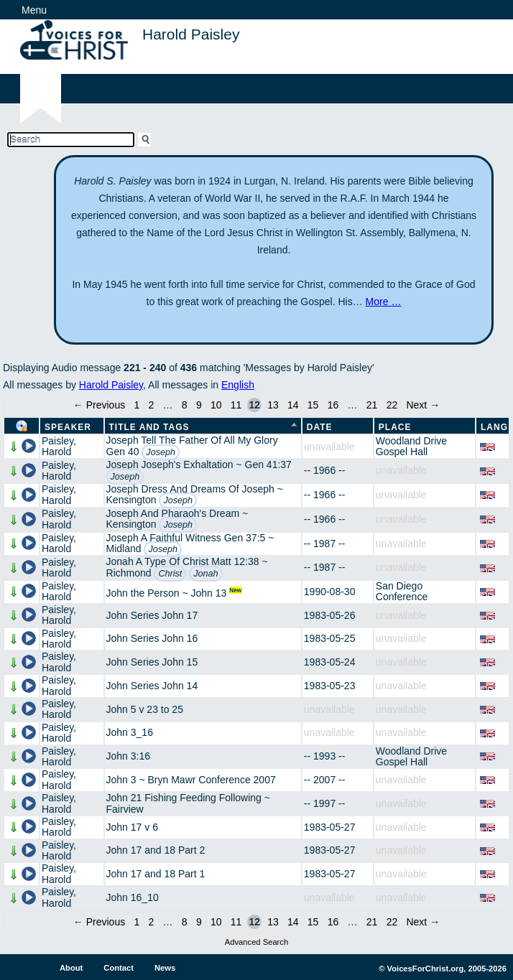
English (238, 385)
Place (395, 427)
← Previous (99, 405)
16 (333, 405)
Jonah (205, 574)
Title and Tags (149, 427)
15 (313, 405)
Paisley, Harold (59, 446)
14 (293, 405)
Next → (423, 405)
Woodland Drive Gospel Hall (411, 446)
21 (372, 405)
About (71, 968)
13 (273, 405)
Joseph (161, 452)
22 (392, 405)
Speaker (68, 427)
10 (216, 405)
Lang (494, 427)
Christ (170, 574)
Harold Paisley (111, 385)
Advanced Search (256, 942)
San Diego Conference (402, 591)
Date (320, 427)
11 (236, 405)
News (165, 968)
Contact (119, 968)
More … (384, 302)
